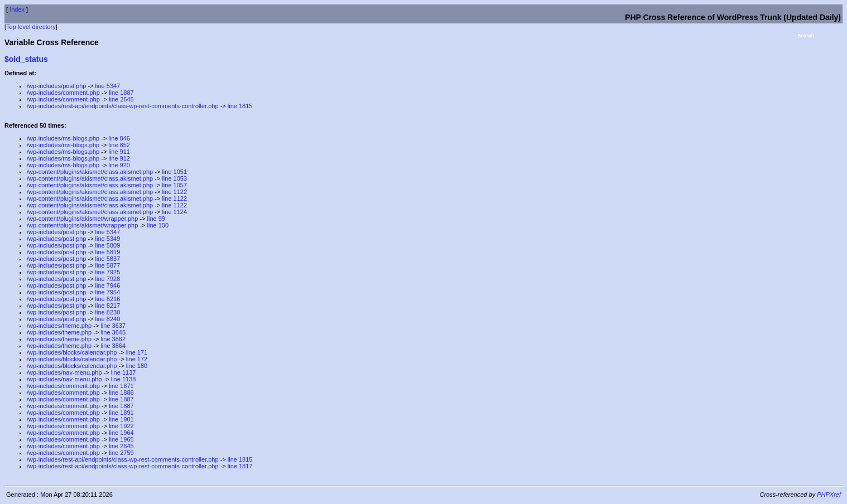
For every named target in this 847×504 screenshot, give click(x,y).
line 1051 (174, 172)
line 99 (156, 219)
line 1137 (124, 372)
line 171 (137, 352)
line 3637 (113, 326)
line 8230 (108, 312)
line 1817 (240, 466)
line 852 (119, 145)
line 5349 (108, 239)
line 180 (137, 366)
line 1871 (121, 386)
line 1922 (121, 426)
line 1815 (240, 106)
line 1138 (124, 379)
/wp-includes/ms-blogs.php (63, 138)
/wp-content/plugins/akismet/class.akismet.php (90, 172)
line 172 (137, 359)
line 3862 (113, 339)
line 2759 (121, 453)
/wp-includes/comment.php (63, 93)
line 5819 (108, 252)
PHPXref (829, 495)
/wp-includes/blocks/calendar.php (72, 352)
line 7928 (108, 279)
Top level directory (31, 27)
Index (17, 9)
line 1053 (174, 178)
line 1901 (121, 419)
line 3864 (113, 346)
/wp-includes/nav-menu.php (64, 372)
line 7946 (108, 285)
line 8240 (108, 319)
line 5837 (108, 259)
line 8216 (108, 299)
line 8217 (108, 306)
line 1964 (121, 433)
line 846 (119, 138)
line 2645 (121, 99)
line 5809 (108, 245)
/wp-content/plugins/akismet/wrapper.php (82, 219)
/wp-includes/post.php (56, 86)
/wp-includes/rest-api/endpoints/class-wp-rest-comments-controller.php (123, 106)
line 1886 (121, 392)
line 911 (119, 152)
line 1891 (121, 413)
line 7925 (108, 272)
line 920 (119, 165)
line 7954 (108, 292)
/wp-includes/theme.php (59, 326)
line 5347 (108, 86)
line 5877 (108, 265)
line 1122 (174, 192)
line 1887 (121, 93)
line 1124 (174, 212)
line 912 (119, 158)
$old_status (26, 59)
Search (806, 36)
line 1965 (121, 439)
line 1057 (174, 185)
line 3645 (113, 332)
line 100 (158, 225)
